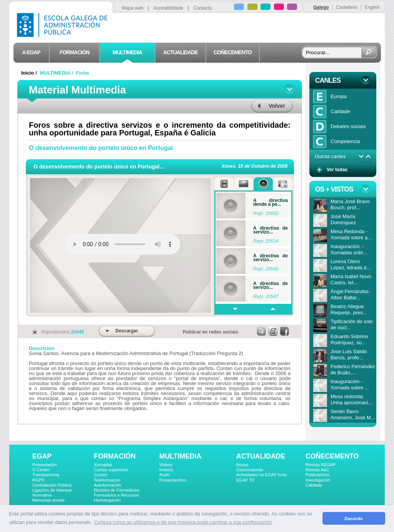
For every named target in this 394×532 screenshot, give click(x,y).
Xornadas (103, 465)
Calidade (314, 485)
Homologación (107, 500)
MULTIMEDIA (180, 456)
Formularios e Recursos (116, 495)
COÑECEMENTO (332, 456)
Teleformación (107, 480)
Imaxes (166, 470)
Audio (165, 475)
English (372, 7)
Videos (166, 465)
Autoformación (108, 485)
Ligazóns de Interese (52, 490)
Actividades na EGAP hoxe (262, 475)
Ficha (83, 73)
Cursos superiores (111, 470)
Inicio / (30, 73)
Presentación (45, 465)
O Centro (41, 470)
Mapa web (133, 8)
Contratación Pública (52, 485)
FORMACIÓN (115, 456)
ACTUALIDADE (261, 456)
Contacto (203, 8)
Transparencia (46, 475)
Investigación (318, 480)
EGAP (42, 456)
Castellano (347, 7)
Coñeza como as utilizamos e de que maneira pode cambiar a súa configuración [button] (183, 522)
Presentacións (173, 480)
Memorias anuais (48, 500)
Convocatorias (250, 470)
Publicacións (317, 475)
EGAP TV (245, 480)
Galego (321, 7)
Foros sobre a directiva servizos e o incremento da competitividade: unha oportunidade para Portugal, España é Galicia (160, 129)
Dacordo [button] (354, 518)
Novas (242, 465)
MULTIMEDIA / (57, 73)
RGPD (38, 480)
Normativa (42, 495)
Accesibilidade (168, 8)
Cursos (101, 475)
